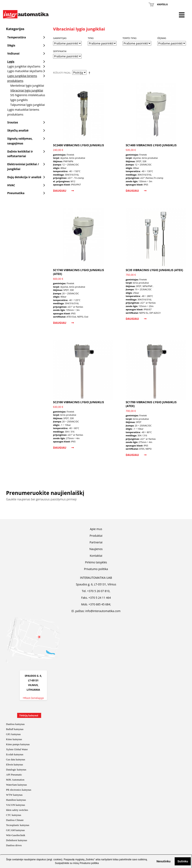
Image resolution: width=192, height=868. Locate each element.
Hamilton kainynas (16, 800)
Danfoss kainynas (15, 724)
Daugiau (63, 191)
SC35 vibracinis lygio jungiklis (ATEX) (154, 270)
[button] (153, 861)
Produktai (96, 536)
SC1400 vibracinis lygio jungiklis (151, 145)
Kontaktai (96, 556)
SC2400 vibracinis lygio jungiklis (78, 145)
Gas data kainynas (16, 759)
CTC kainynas (14, 815)
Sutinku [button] (183, 861)
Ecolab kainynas (15, 754)
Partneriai (96, 542)
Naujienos (96, 549)
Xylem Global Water (17, 749)
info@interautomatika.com (103, 611)
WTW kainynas (14, 795)
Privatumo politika (89, 863)
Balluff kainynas (15, 729)
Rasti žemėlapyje (33, 698)
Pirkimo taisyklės (96, 562)
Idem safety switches (17, 810)
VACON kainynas (16, 805)
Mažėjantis (90, 73)
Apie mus (96, 529)
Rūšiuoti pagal (62, 73)
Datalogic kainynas (16, 770)
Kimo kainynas (14, 739)
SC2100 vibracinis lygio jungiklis (78, 402)
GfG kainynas (13, 734)
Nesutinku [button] (164, 861)
